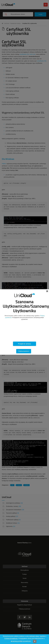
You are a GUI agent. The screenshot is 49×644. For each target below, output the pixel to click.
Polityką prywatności (11, 638)
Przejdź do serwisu (24, 344)
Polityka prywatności (24, 351)
